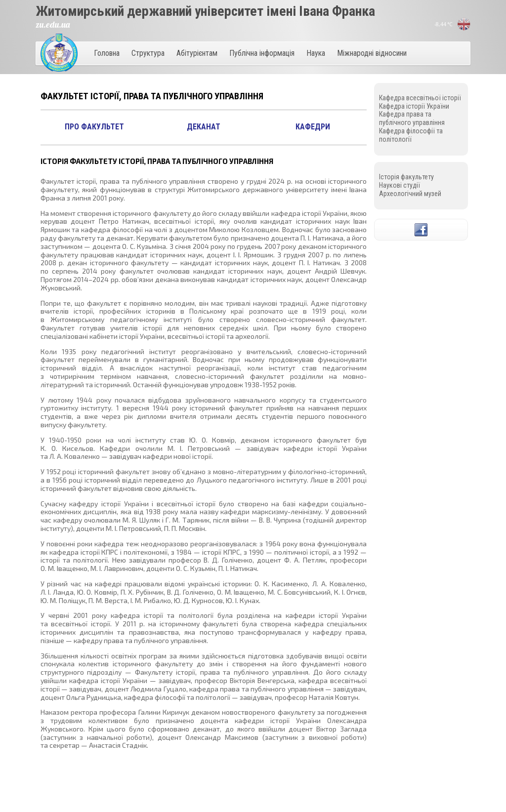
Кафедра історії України (414, 106)
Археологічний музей (410, 194)
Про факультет (94, 127)
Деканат (204, 127)
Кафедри (313, 127)
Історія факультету (406, 177)
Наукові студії (400, 185)
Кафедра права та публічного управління (412, 118)
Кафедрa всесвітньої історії (420, 98)
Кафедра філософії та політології (411, 135)
